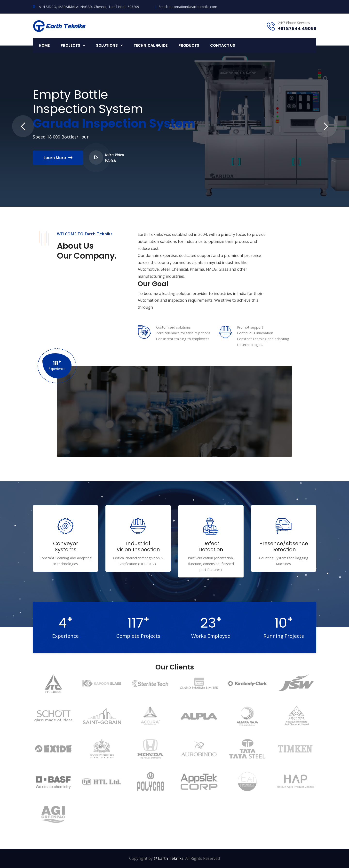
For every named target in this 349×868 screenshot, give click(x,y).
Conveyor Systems (66, 546)
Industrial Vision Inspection (138, 546)
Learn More (58, 158)
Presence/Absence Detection (284, 546)
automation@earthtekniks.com (193, 7)
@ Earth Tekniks (169, 858)
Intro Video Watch (107, 157)
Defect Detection (211, 546)
